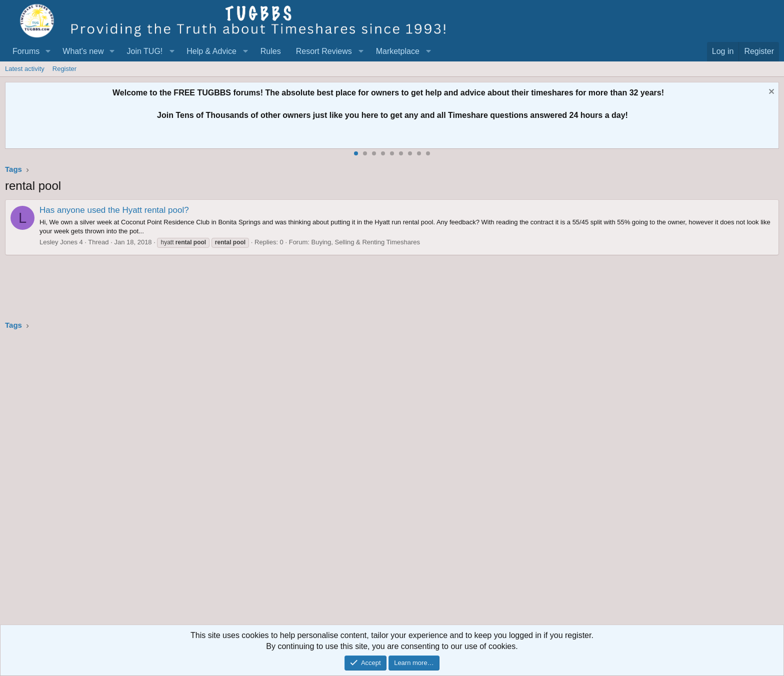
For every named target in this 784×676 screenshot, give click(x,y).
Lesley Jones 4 (61, 242)
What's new (83, 51)
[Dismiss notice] (770, 93)
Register (64, 69)
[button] (48, 51)
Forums (26, 51)
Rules (271, 51)
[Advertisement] (305, 481)
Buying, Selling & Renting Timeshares (366, 242)
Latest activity (25, 69)
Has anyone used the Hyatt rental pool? (114, 210)
